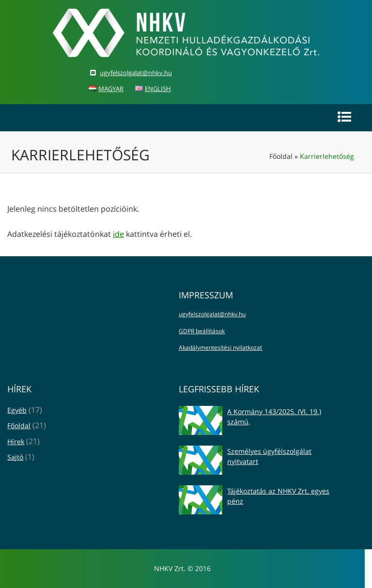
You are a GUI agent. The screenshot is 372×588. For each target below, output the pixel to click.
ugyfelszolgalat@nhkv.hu (136, 73)
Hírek (16, 441)
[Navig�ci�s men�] (344, 117)
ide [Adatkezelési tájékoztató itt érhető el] (118, 234)
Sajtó (15, 457)
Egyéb (17, 410)
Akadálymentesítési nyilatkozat (220, 348)
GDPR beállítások (202, 331)
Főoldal (281, 156)
